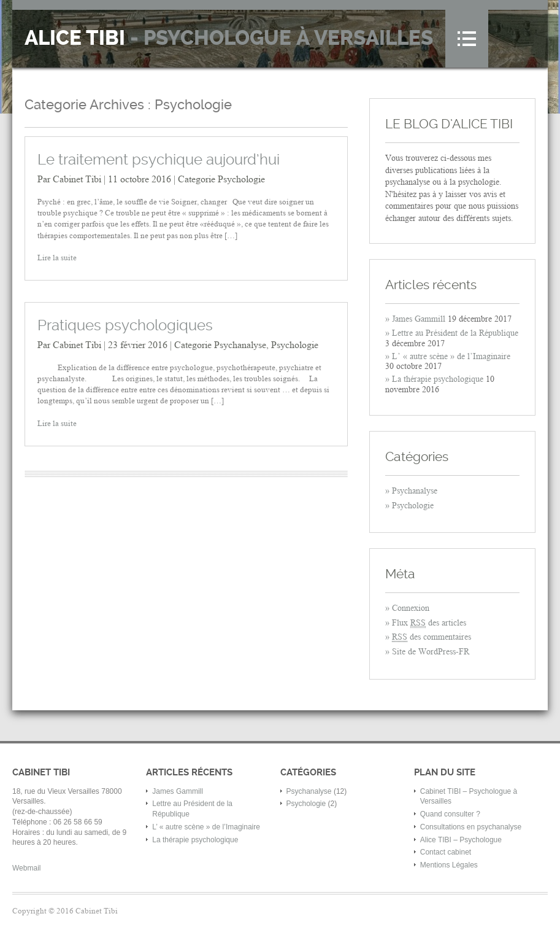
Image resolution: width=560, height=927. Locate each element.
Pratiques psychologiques (125, 325)
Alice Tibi (229, 38)
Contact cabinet (446, 852)
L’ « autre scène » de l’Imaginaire (451, 356)
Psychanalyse (240, 345)
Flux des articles (429, 623)
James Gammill (419, 319)
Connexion (411, 608)
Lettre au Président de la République (455, 333)
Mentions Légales (449, 865)
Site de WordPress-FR (431, 652)
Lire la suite (57, 258)
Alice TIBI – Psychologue (461, 840)
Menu (467, 39)
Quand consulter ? (450, 814)
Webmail (26, 868)
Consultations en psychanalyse (471, 827)
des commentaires (432, 637)
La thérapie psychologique (438, 379)
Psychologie (241, 179)
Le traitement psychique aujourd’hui (159, 160)
